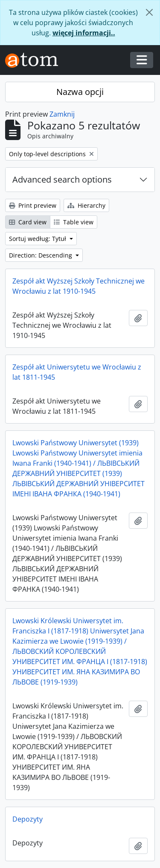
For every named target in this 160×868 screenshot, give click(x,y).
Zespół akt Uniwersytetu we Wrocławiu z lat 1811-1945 (77, 372)
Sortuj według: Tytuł (38, 239)
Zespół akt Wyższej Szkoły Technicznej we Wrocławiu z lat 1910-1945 (79, 286)
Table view (74, 222)
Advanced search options (62, 179)
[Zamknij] (149, 12)
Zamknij (62, 114)
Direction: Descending (41, 255)
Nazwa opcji (80, 92)
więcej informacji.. (84, 33)
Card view (28, 222)
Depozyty (28, 819)
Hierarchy (86, 205)
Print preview (33, 205)
